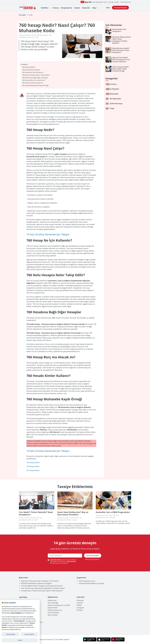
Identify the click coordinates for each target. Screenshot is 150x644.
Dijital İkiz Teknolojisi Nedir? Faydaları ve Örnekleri (40, 581)
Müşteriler (86, 8)
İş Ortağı (111, 2)
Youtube (80, 610)
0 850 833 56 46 (125, 2)
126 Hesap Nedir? (33, 463)
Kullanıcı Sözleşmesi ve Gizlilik (59, 605)
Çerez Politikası (53, 612)
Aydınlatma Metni (56, 560)
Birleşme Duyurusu (55, 610)
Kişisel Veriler (53, 608)
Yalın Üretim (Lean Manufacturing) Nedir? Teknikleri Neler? (43, 588)
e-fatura (47, 344)
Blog (94, 8)
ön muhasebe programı (63, 117)
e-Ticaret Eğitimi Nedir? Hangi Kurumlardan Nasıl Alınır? (42, 586)
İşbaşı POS (88, 2)
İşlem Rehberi (53, 615)
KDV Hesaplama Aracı (87, 581)
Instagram (80, 608)
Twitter (79, 605)
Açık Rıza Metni (71, 562)
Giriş (108, 8)
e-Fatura (55, 8)
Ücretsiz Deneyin (120, 8)
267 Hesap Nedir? (33, 470)
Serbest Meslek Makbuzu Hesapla (91, 583)
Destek (117, 2)
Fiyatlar (77, 8)
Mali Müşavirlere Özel (100, 2)
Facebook (80, 600)
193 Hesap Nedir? (33, 466)
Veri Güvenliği (53, 603)
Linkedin (80, 603)
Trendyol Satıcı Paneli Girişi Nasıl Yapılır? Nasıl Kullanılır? (42, 591)
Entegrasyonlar (67, 8)
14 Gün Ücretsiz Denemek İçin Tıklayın (48, 234)
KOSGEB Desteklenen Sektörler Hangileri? (37, 583)
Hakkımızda (52, 600)
